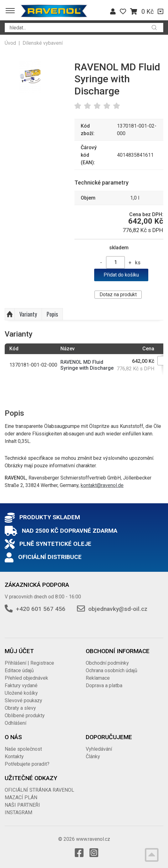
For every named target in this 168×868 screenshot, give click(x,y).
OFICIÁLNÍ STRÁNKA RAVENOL (39, 790)
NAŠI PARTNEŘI (22, 805)
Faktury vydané (21, 685)
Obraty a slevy (20, 708)
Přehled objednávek (26, 678)
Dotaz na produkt (118, 294)
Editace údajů (19, 670)
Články (93, 756)
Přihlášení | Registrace (29, 663)
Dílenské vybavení (43, 43)
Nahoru (10, 314)
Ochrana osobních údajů (112, 670)
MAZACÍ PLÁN (21, 797)
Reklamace (98, 678)
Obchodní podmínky (107, 663)
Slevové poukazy (23, 700)
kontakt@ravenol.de (102, 485)
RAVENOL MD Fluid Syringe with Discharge (87, 365)
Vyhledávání (99, 749)
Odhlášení (15, 723)
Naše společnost (23, 749)
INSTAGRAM (18, 812)
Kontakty (14, 756)
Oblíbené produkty (25, 716)
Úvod (10, 43)
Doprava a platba (104, 685)
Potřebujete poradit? (27, 764)
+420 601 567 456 (41, 609)
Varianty (28, 314)
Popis (52, 314)
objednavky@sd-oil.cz (118, 609)
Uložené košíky (21, 693)
